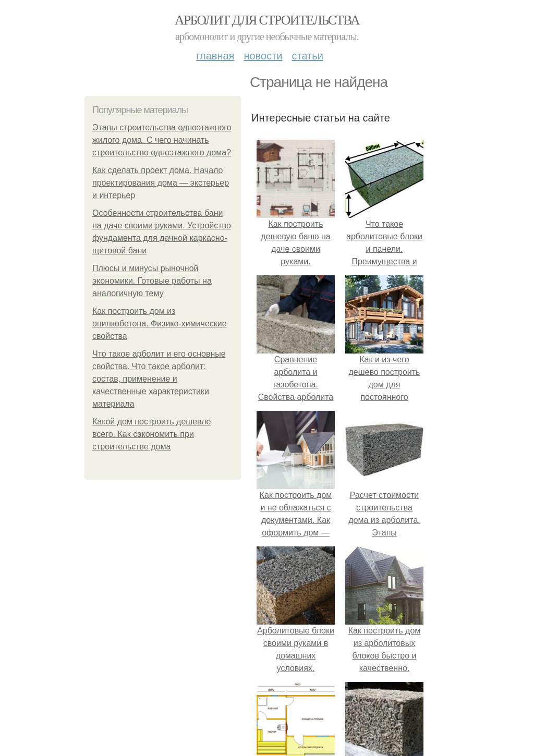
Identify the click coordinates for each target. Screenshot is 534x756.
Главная (215, 56)
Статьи (307, 56)
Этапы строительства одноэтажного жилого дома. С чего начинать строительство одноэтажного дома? (162, 140)
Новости (263, 56)
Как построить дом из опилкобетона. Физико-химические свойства (160, 324)
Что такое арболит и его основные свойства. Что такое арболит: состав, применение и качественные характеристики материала (159, 379)
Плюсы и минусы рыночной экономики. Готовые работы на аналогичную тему (152, 281)
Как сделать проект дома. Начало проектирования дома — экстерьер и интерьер (161, 183)
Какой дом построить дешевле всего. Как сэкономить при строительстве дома (151, 434)
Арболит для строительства (267, 20)
